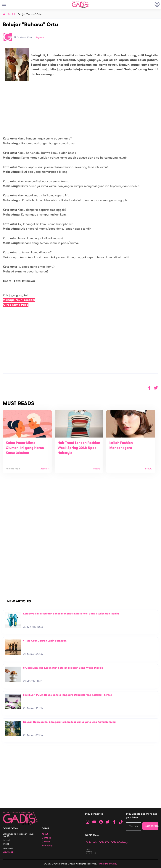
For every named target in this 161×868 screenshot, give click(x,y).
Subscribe (152, 826)
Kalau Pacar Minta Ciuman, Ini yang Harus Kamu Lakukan (25, 448)
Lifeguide (39, 37)
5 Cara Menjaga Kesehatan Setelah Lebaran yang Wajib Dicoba (63, 668)
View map (8, 852)
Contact (46, 838)
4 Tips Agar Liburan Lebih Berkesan (45, 641)
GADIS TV (104, 842)
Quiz (88, 842)
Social (12, 14)
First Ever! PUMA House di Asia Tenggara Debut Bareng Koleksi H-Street (67, 695)
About (45, 834)
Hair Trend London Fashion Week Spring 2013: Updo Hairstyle (79, 448)
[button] (156, 388)
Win (95, 842)
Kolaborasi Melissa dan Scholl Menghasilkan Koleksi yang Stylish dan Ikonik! (71, 614)
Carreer (46, 842)
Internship (47, 846)
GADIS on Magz (120, 842)
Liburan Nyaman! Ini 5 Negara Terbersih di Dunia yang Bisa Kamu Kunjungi (70, 722)
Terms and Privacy (107, 864)
